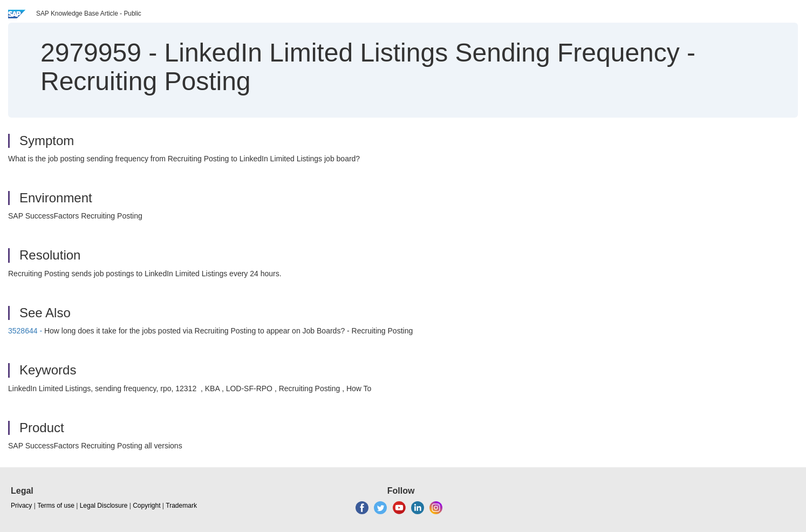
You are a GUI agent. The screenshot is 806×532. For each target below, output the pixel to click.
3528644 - (25, 331)
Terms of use (56, 506)
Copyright (146, 506)
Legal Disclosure (104, 506)
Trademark (181, 506)
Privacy (21, 506)
